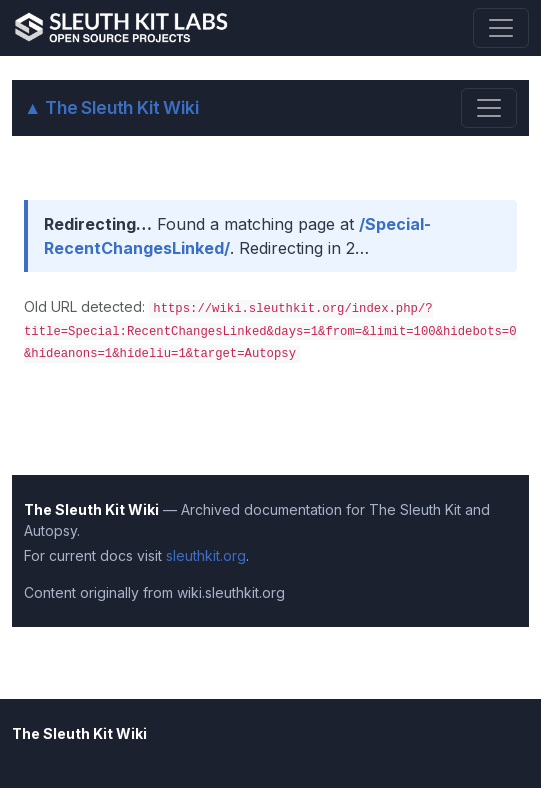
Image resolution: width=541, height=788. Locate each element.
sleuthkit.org (206, 555)
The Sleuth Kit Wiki (111, 107)
